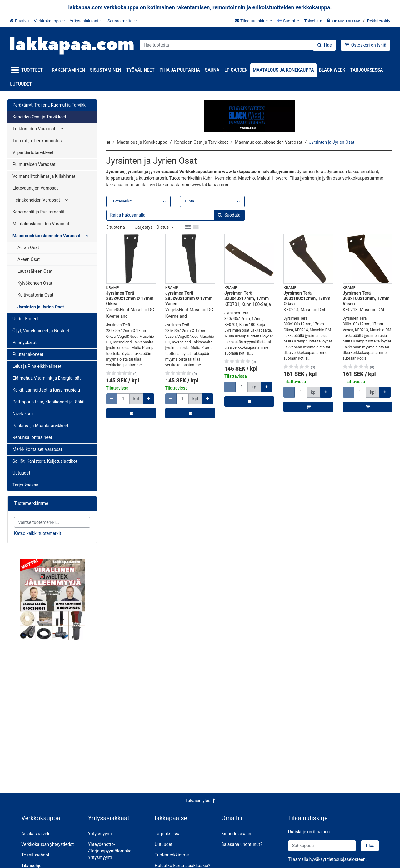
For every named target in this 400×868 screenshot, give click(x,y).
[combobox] (238, 45)
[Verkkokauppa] (49, 21)
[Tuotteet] (28, 70)
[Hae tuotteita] (238, 45)
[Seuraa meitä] (122, 21)
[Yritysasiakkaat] (86, 21)
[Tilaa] (370, 846)
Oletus (165, 296)
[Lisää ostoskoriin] (131, 482)
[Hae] (325, 45)
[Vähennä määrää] (112, 468)
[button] (346, 859)
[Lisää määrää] (148, 468)
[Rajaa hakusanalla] (175, 284)
